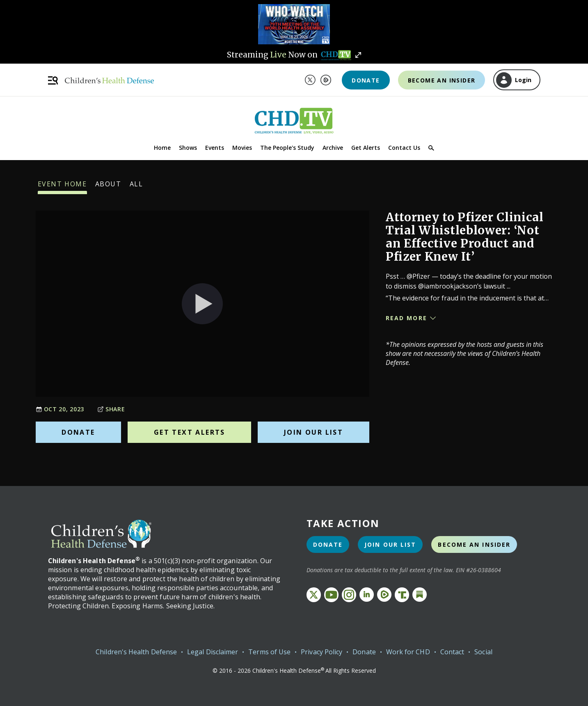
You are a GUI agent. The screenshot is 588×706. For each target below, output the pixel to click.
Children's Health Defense (136, 652)
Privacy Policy (321, 652)
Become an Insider (442, 80)
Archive (333, 148)
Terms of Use (269, 652)
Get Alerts (366, 148)
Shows (188, 148)
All (136, 187)
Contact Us (404, 148)
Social (483, 652)
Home (162, 148)
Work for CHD (408, 652)
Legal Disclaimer (213, 652)
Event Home (62, 187)
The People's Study (287, 148)
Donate (366, 80)
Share (111, 409)
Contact (452, 652)
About (108, 187)
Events (215, 148)
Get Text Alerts (190, 432)
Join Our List (313, 432)
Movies (242, 148)
